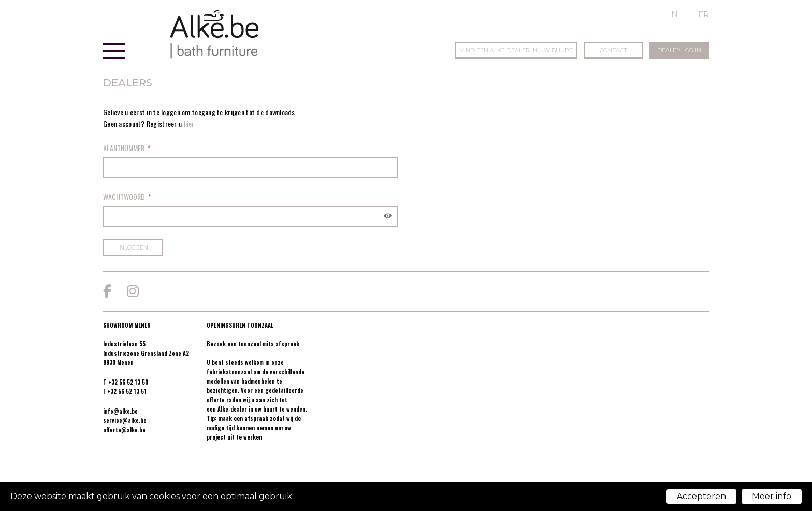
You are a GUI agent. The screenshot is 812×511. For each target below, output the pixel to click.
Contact (613, 50)
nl (677, 14)
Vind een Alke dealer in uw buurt (516, 50)
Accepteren (701, 496)
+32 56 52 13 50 (128, 382)
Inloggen (133, 247)
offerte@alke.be (124, 430)
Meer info (772, 496)
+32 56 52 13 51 (127, 391)
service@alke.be (125, 420)
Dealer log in (679, 50)
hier (189, 123)
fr (704, 14)
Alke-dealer (232, 409)
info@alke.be (120, 411)
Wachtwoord (124, 196)
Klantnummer (124, 148)
